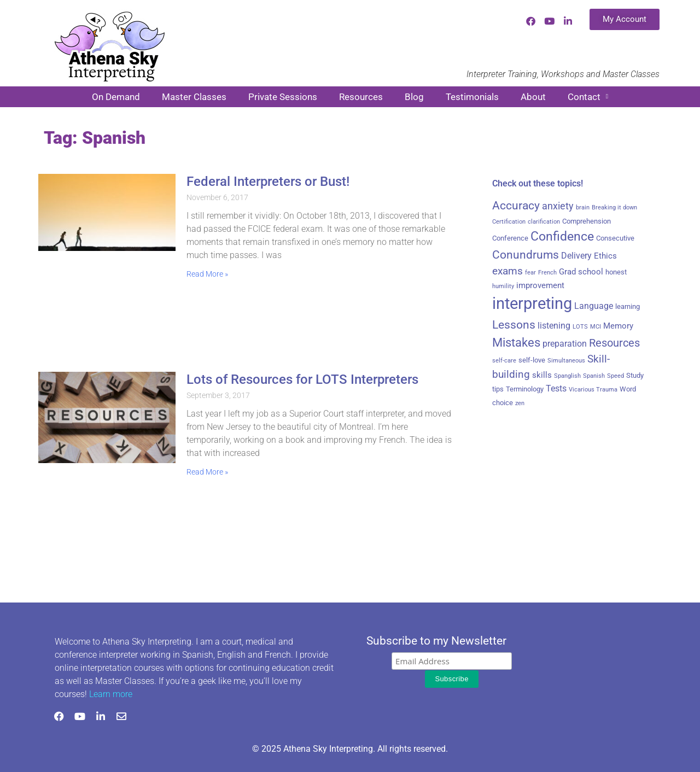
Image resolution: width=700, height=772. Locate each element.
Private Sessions (283, 97)
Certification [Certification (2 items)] (509, 222)
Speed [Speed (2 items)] (616, 376)
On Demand (116, 97)
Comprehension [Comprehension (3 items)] (587, 221)
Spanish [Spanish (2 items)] (594, 376)
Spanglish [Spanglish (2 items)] (567, 376)
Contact (588, 97)
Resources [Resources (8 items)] (614, 343)
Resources (361, 97)
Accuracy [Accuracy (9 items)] (516, 206)
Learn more (111, 694)
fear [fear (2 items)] (530, 273)
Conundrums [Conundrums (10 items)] (526, 255)
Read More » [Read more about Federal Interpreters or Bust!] (207, 274)
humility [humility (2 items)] (503, 286)
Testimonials (472, 97)
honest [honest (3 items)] (616, 272)
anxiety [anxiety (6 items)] (558, 206)
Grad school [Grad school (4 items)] (581, 272)
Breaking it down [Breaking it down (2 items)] (614, 207)
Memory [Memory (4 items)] (618, 326)
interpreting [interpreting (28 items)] (532, 303)
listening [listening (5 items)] (554, 326)
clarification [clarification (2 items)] (544, 222)
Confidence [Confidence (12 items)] (562, 236)
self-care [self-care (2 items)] (504, 361)
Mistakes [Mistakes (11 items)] (516, 343)
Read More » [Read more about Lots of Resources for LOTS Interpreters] (207, 472)
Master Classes (194, 97)
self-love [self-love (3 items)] (532, 360)
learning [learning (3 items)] (628, 306)
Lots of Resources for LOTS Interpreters (302, 379)
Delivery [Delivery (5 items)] (576, 256)
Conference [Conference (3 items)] (510, 238)
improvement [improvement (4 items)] (540, 285)
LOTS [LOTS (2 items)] (580, 327)
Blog (414, 97)
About (533, 97)
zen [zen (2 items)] (520, 403)
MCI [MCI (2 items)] (596, 327)
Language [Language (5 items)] (594, 306)
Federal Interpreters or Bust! (268, 182)
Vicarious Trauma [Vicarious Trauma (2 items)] (593, 390)
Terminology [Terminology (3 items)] (525, 389)
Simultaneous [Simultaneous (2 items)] (566, 361)
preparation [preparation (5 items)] (565, 344)
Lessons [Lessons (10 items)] (514, 324)
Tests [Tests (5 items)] (556, 388)
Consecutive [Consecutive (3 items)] (615, 238)
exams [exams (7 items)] (507, 271)
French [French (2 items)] (547, 273)
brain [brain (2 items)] (583, 207)
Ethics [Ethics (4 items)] (605, 256)
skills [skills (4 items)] (542, 375)
